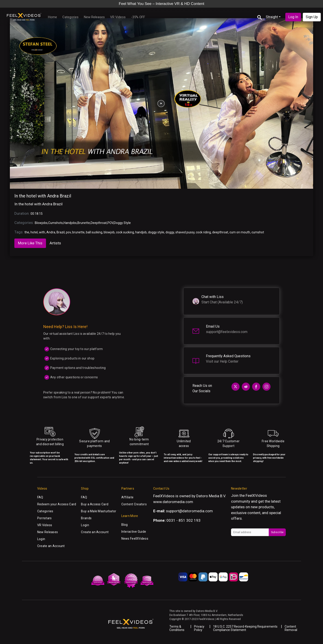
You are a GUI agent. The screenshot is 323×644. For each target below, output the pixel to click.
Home (52, 17)
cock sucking (125, 232)
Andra (51, 232)
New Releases (94, 17)
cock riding (203, 232)
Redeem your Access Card (57, 504)
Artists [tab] (55, 243)
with (42, 232)
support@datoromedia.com (189, 511)
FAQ (40, 497)
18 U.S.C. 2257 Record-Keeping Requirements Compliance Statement (245, 628)
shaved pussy (185, 232)
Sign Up (312, 17)
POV (110, 223)
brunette (78, 232)
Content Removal (291, 628)
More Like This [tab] (30, 243)
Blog (125, 525)
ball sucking (94, 232)
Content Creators (134, 504)
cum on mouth (240, 232)
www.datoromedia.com (173, 502)
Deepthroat (99, 223)
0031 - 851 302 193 (183, 520)
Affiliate (128, 497)
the (27, 232)
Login (41, 539)
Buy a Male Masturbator (99, 511)
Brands (86, 518)
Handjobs (70, 223)
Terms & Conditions (177, 628)
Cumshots (56, 223)
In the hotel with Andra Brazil (43, 196)
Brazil (61, 232)
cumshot (258, 232)
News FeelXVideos (135, 539)
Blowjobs (41, 223)
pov (68, 232)
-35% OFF (138, 17)
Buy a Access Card (95, 504)
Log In (293, 17)
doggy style (156, 232)
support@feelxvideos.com (227, 332)
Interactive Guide (134, 532)
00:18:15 (37, 214)
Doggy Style (122, 223)
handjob (141, 232)
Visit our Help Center (222, 361)
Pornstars (45, 518)
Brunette (84, 223)
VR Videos (118, 17)
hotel (34, 232)
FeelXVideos (256, 495)
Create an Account (51, 546)
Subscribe (277, 532)
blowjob (109, 232)
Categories (70, 17)
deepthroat (220, 232)
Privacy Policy (199, 628)
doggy (170, 232)
